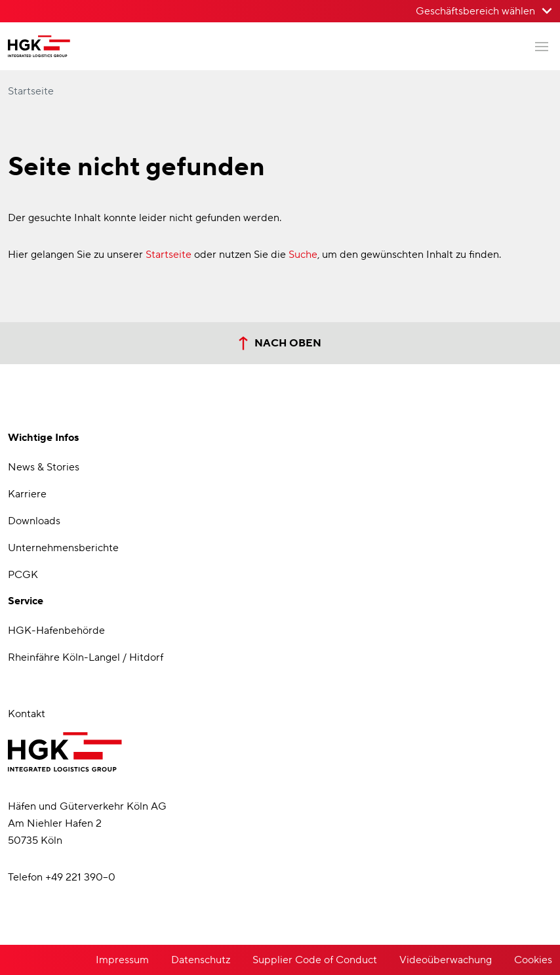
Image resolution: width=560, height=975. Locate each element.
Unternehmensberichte (63, 548)
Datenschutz (201, 960)
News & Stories (44, 467)
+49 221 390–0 (80, 877)
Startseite (31, 91)
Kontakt (27, 714)
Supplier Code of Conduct (315, 960)
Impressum (122, 960)
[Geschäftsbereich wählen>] (484, 11)
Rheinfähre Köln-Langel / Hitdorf (86, 657)
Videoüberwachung (446, 960)
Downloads (34, 521)
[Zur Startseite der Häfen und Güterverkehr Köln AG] (39, 46)
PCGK (23, 575)
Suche (303, 255)
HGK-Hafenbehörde (56, 631)
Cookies (533, 960)
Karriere (27, 494)
